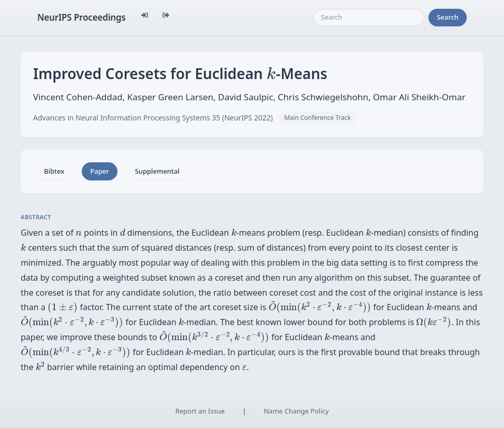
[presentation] (271, 73)
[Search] (369, 18)
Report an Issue (200, 411)
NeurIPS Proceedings (81, 17)
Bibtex (54, 171)
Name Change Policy (297, 411)
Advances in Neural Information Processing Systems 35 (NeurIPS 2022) (153, 118)
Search (448, 17)
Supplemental (157, 171)
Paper (99, 171)
